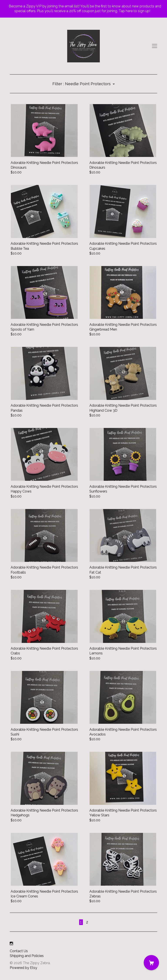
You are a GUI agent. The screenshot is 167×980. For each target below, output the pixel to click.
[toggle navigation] (155, 46)
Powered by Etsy (23, 968)
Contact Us (19, 951)
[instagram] (11, 944)
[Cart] (151, 963)
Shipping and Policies (27, 956)
